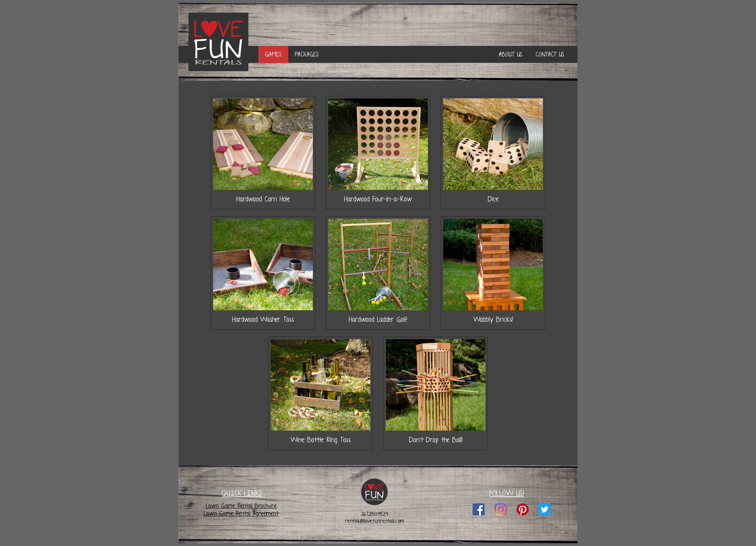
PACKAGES (307, 54)
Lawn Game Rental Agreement (241, 514)
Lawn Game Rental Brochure (241, 506)
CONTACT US (550, 54)
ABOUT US (510, 54)
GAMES (273, 54)
